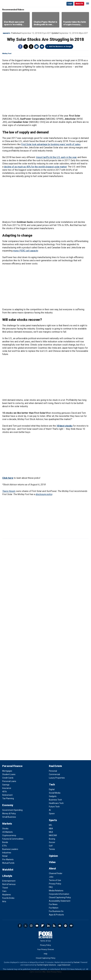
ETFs (4, 846)
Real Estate (55, 766)
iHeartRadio (71, 926)
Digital (52, 789)
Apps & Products (56, 915)
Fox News (53, 904)
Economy (8, 805)
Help (45, 954)
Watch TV (79, 4)
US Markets (7, 832)
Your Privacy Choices (46, 949)
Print (37, 47)
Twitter (26, 47)
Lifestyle (7, 876)
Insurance (7, 788)
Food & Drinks (8, 898)
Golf (51, 846)
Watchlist (8, 870)
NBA (51, 829)
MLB (51, 832)
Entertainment (9, 881)
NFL (51, 825)
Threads (31, 47)
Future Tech (54, 807)
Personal (53, 771)
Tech (52, 784)
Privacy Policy (55, 884)
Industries (7, 853)
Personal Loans (9, 781)
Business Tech (55, 800)
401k (4, 792)
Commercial (54, 774)
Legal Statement (64, 965)
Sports (53, 820)
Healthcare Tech (56, 803)
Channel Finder (56, 873)
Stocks (5, 829)
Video (52, 862)
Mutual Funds (8, 863)
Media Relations (56, 891)
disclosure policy (44, 494)
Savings (6, 785)
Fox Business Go (56, 911)
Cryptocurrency (9, 835)
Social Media (55, 793)
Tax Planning (8, 798)
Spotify (65, 926)
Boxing (52, 839)
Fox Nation (54, 908)
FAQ (51, 887)
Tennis (52, 849)
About (52, 868)
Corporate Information (59, 894)
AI (50, 810)
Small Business (9, 817)
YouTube (37, 926)
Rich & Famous (9, 884)
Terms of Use (55, 880)
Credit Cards (8, 778)
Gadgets (53, 796)
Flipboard (43, 926)
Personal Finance (12, 766)
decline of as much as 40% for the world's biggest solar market (35, 167)
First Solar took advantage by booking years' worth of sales (51, 144)
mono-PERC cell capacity (26, 251)
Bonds (5, 842)
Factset (77, 962)
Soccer (52, 842)
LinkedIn (48, 926)
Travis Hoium (9, 491)
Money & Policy (9, 813)
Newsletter (60, 926)
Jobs (51, 877)
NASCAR (53, 835)
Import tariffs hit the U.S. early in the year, (56, 157)
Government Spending (12, 810)
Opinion (53, 856)
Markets (7, 33)
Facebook (20, 47)
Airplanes (7, 895)
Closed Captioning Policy (60, 897)
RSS (54, 926)
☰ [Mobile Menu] (88, 3)
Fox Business (12, 4)
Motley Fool (7, 54)
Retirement (7, 795)
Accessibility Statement (60, 901)
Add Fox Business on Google (60, 46)
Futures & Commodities (13, 839)
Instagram (31, 926)
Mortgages (7, 771)
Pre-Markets (8, 859)
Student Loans (9, 774)
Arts (4, 901)
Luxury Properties (57, 778)
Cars (4, 891)
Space (52, 813)
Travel (5, 888)
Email (42, 47)
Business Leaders (10, 849)
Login (70, 4)
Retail (5, 856)
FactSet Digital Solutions (46, 965)
